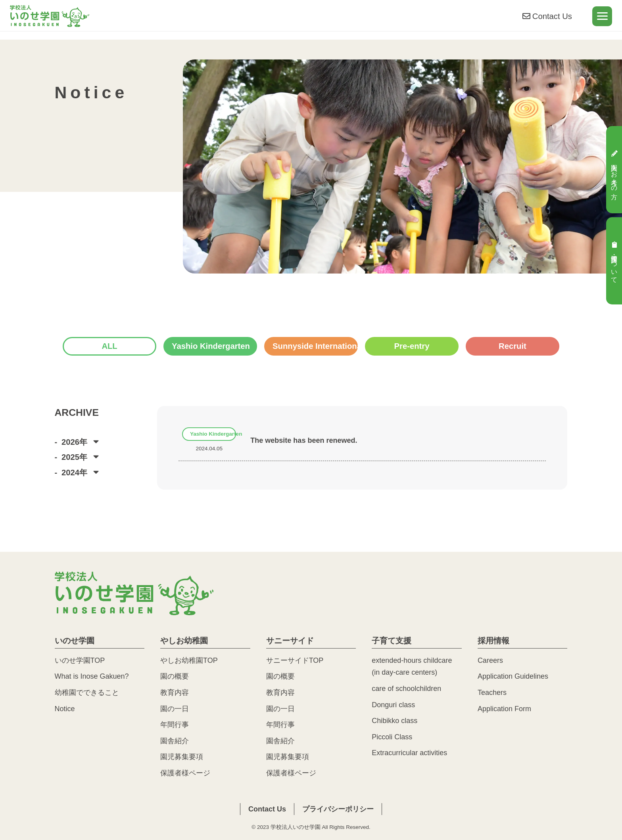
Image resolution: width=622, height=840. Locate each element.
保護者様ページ (185, 773)
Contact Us (546, 19)
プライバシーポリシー (338, 809)
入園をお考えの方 (614, 169)
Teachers (492, 693)
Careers (490, 660)
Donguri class (393, 705)
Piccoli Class (392, 737)
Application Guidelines (513, 676)
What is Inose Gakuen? (92, 676)
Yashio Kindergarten (211, 346)
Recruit (513, 346)
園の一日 (175, 709)
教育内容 (175, 693)
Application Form (504, 709)
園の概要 (175, 676)
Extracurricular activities (409, 753)
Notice (65, 709)
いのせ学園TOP (80, 660)
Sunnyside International (315, 346)
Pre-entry (412, 346)
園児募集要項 (182, 757)
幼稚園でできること (87, 693)
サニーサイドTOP (295, 660)
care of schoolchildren (406, 689)
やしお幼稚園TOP (189, 660)
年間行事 (175, 725)
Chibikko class (395, 721)
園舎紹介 (175, 741)
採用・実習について (614, 261)
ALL (109, 346)
